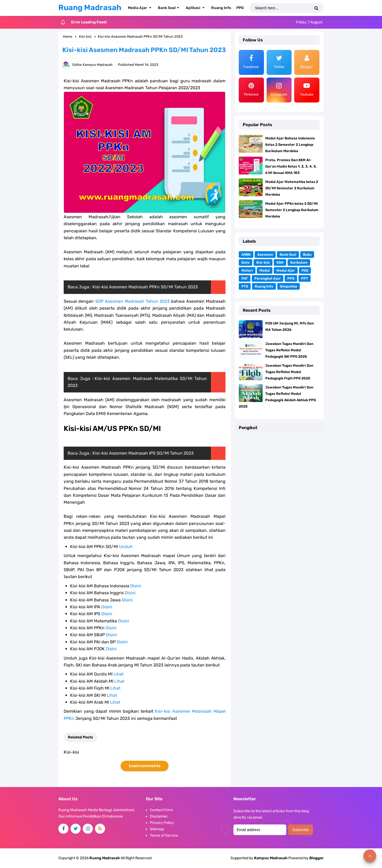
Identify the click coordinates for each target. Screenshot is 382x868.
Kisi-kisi (263, 262)
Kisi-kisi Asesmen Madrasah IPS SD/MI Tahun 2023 (143, 453)
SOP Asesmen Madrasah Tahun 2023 (133, 301)
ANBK (246, 255)
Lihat (119, 674)
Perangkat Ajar (268, 278)
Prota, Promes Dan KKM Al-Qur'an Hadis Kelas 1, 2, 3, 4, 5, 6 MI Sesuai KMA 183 (291, 166)
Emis (246, 262)
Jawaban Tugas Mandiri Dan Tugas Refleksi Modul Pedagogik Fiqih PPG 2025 (289, 372)
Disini (136, 586)
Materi (247, 270)
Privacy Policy (162, 823)
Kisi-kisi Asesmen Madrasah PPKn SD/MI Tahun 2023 (145, 287)
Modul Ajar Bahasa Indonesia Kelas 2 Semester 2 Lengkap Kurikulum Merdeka (290, 145)
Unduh (126, 547)
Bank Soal (288, 255)
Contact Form (161, 810)
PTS (245, 286)
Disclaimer (159, 816)
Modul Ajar (286, 270)
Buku (307, 255)
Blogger (316, 858)
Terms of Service (164, 835)
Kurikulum (299, 262)
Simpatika (288, 286)
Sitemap (157, 829)
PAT (245, 278)
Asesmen (265, 255)
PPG (291, 278)
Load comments (145, 766)
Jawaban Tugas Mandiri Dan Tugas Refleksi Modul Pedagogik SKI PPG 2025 (289, 350)
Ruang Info (264, 286)
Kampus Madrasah (271, 858)
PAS (305, 270)
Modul (265, 270)
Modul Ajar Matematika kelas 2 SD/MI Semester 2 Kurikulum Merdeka (292, 188)
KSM (280, 262)
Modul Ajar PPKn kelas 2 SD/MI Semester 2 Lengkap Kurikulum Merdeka (292, 210)
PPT (305, 278)
